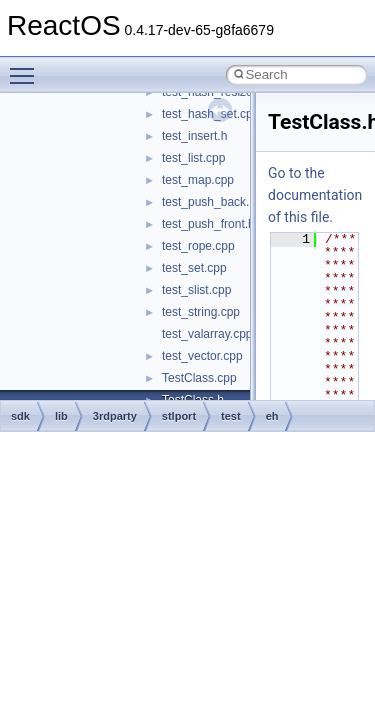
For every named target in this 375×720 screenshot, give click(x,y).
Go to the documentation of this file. (315, 195)
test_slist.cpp (196, 290)
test (231, 416)
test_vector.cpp (202, 356)
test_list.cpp (193, 158)
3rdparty (115, 416)
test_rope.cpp (198, 246)
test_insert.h (194, 136)
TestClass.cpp (199, 378)
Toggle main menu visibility (27, 67)
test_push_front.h (208, 224)
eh (272, 416)
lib (61, 416)
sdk (20, 416)
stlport (179, 416)
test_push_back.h (209, 202)
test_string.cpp (201, 312)
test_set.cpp (194, 268)
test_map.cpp (198, 180)
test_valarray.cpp (207, 334)
